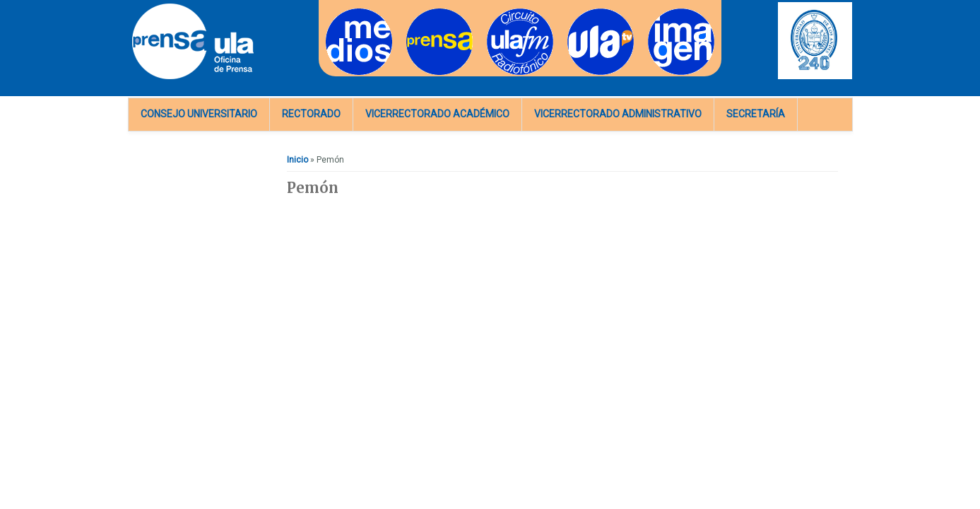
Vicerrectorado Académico (437, 114)
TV (573, 13)
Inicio (297, 160)
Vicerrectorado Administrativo (618, 114)
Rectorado (311, 114)
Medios (340, 13)
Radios (501, 13)
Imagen (663, 13)
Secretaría (756, 114)
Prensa (420, 13)
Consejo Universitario (199, 114)
